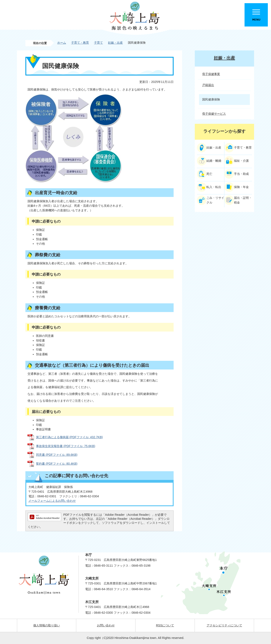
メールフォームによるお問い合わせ (52, 501)
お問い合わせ (106, 625)
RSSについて (165, 625)
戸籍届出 (208, 85)
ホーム (62, 43)
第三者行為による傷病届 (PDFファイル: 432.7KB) (69, 437)
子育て (98, 43)
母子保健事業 (211, 74)
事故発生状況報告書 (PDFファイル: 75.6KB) (66, 446)
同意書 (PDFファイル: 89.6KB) (57, 455)
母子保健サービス (214, 114)
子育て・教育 (80, 43)
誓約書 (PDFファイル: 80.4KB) (57, 464)
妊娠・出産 (115, 43)
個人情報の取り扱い (47, 625)
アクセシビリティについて (224, 625)
